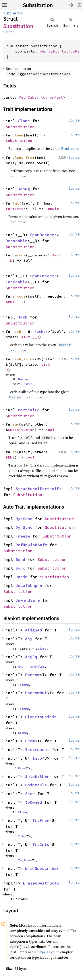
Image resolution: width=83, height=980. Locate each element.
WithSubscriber (42, 868)
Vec (43, 51)
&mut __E (15, 302)
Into (37, 758)
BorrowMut (36, 693)
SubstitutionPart (45, 97)
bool (50, 430)
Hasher (41, 331)
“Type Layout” (48, 952)
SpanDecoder (43, 235)
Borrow (32, 675)
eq (15, 424)
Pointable (36, 785)
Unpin (22, 577)
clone (18, 135)
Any (29, 639)
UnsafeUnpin (29, 585)
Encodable (16, 282)
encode (19, 296)
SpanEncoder (43, 276)
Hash (23, 317)
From (30, 741)
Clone (24, 121)
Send (20, 559)
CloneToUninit (41, 717)
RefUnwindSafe (31, 545)
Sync (20, 568)
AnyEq (31, 657)
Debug (24, 189)
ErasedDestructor (42, 883)
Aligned (34, 630)
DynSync (24, 527)
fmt (16, 203)
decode (19, 255)
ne (15, 452)
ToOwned (34, 802)
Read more (70, 148)
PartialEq (29, 410)
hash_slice (23, 359)
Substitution (38, 5)
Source (9, 32)
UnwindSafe (28, 600)
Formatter (16, 209)
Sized (28, 384)
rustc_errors (13, 13)
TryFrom (41, 820)
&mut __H (30, 337)
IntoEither (37, 776)
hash (17, 331)
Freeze (23, 536)
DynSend (24, 519)
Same (30, 794)
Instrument (37, 750)
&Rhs (10, 457)
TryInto (41, 844)
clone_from (23, 157)
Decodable (16, 241)
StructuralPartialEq (39, 489)
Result (52, 209)
